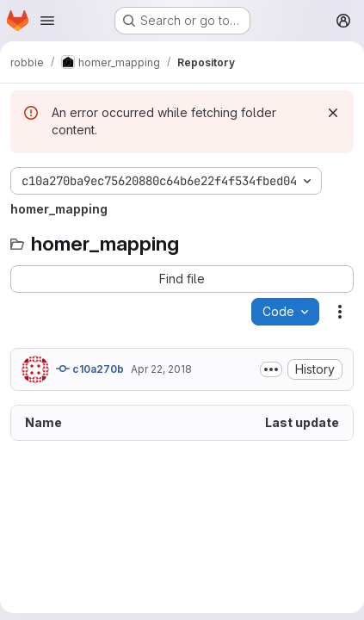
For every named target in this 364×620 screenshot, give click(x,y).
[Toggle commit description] (271, 369)
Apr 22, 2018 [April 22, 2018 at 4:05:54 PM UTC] (161, 369)
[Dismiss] (333, 113)
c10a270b (90, 369)
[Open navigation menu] (47, 21)
